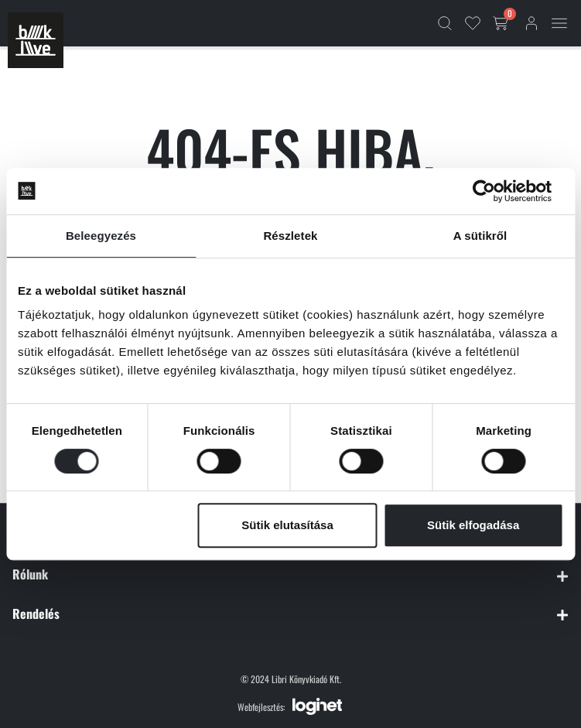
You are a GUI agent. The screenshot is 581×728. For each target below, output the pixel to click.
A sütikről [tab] (480, 236)
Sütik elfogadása (473, 525)
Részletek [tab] (290, 236)
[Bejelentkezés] (531, 23)
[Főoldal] (36, 40)
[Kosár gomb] (502, 23)
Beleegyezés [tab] (101, 236)
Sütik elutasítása (287, 525)
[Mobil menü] (559, 23)
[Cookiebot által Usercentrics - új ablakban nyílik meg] (496, 191)
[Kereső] (445, 23)
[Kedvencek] (473, 23)
